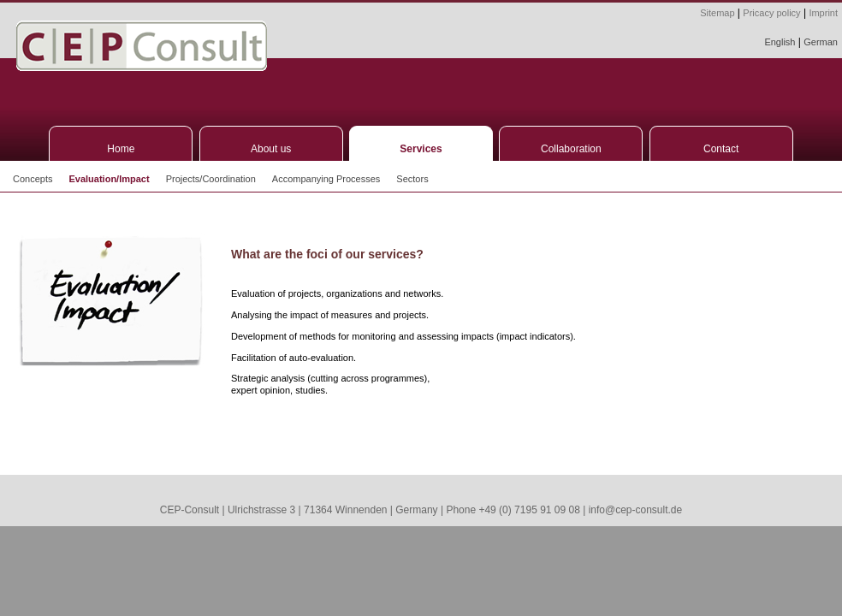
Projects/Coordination (211, 179)
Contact (721, 149)
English (780, 42)
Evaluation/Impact (109, 179)
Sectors (412, 179)
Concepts (33, 179)
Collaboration (571, 149)
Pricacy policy (771, 13)
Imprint (823, 13)
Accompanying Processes (326, 179)
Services (421, 149)
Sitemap (717, 13)
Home (121, 149)
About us (271, 149)
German (821, 42)
